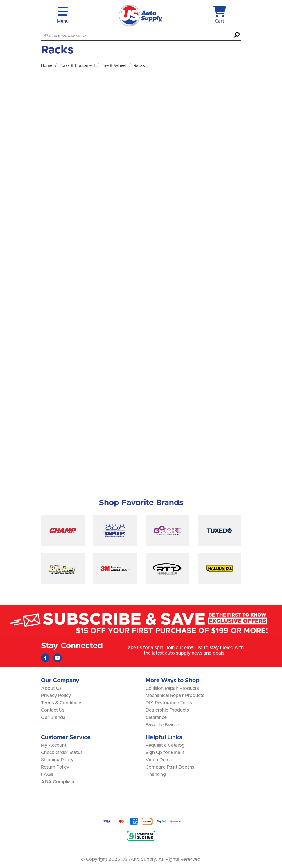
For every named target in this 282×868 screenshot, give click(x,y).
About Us (51, 688)
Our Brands (53, 717)
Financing (156, 774)
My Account (54, 745)
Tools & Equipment (78, 66)
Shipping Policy (57, 760)
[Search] (237, 35)
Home (47, 66)
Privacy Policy (56, 696)
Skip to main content (0, 0)
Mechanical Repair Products (175, 696)
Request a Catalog (165, 745)
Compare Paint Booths (170, 767)
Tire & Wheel (114, 66)
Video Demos (160, 760)
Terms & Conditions (62, 703)
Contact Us (53, 710)
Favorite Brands (163, 725)
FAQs (47, 774)
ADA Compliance (60, 782)
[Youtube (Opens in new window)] (58, 658)
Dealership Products (167, 710)
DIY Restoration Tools (169, 703)
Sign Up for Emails (165, 753)
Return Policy (55, 767)
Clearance (156, 717)
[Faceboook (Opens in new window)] (45, 658)
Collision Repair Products (172, 688)
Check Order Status (62, 753)
